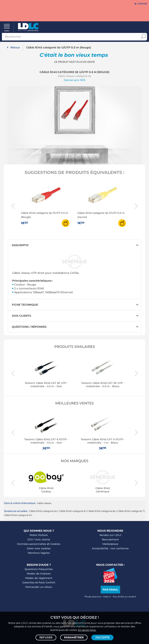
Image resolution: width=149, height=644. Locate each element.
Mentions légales (39, 553)
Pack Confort (47, 582)
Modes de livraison (39, 573)
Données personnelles (32, 544)
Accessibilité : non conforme (110, 548)
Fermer (142, 4)
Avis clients (43, 539)
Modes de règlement (39, 578)
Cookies (55, 544)
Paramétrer (74, 637)
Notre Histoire (39, 535)
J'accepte (102, 637)
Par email (110, 590)
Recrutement (110, 539)
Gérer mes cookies (39, 548)
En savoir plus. (87, 630)
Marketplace (110, 544)
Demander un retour (39, 587)
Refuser (46, 637)
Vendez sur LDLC (110, 535)
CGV (30, 539)
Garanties (28, 582)
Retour (15, 47)
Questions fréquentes (39, 569)
